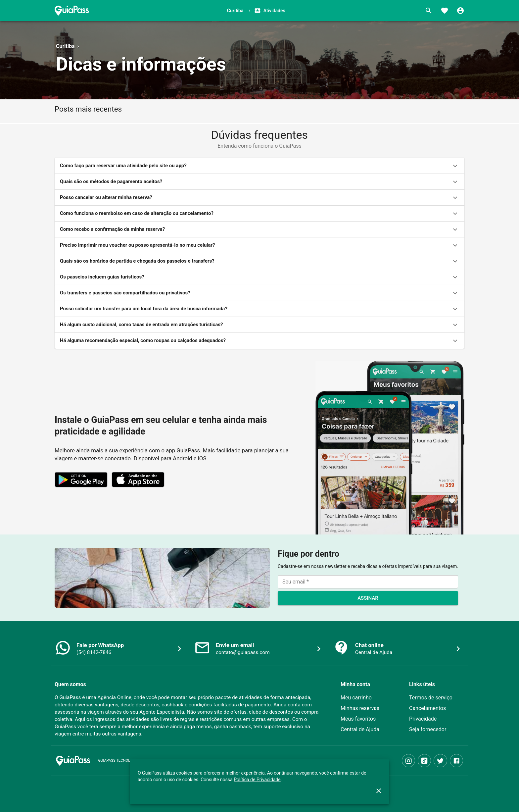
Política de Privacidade (257, 780)
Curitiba (65, 46)
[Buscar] (429, 11)
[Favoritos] (445, 11)
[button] (259, 166)
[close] (379, 791)
